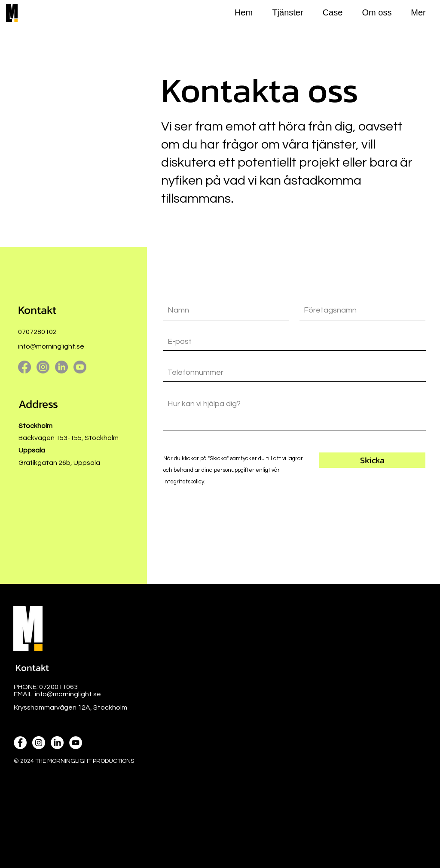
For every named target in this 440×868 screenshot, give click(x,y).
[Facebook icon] (20, 743)
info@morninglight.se (51, 346)
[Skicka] (372, 460)
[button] (32, 668)
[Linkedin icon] (57, 743)
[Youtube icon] (76, 743)
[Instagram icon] (39, 743)
